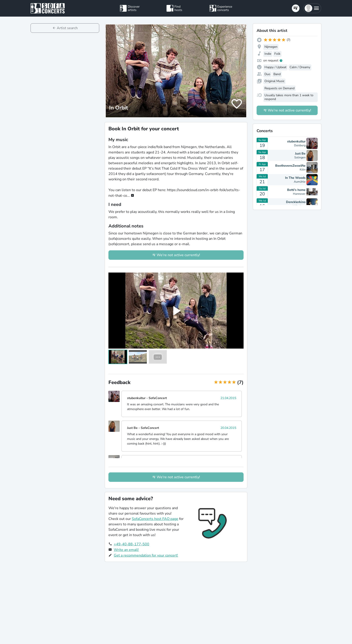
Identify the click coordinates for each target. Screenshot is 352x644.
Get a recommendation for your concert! (146, 555)
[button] (312, 8)
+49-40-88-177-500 (132, 544)
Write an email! (126, 550)
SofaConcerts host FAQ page (155, 519)
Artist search (67, 28)
